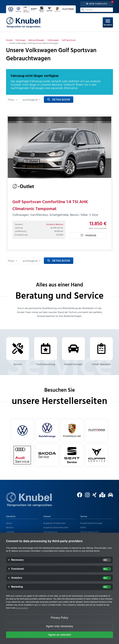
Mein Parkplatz (97, 4)
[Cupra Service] (97, 455)
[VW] (22, 430)
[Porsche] (72, 430)
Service (18, 352)
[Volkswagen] (53, 40)
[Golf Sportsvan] (69, 40)
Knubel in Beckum (55, 225)
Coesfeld (10, 532)
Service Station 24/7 (90, 532)
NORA (83, 528)
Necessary (17, 560)
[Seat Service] (72, 455)
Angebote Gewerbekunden (56, 528)
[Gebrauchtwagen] (36, 40)
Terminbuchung (46, 352)
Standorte (11, 517)
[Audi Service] (22, 455)
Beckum (10, 528)
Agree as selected (59, 635)
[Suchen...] (97, 10)
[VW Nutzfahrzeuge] (47, 430)
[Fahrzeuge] (20, 40)
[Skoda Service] (47, 455)
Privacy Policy (59, 618)
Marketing (17, 587)
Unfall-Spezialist (101, 352)
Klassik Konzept (73, 352)
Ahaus (9, 523)
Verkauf (47, 517)
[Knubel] (9, 40)
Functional (17, 569)
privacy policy (22, 608)
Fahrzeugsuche (50, 532)
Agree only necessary (60, 626)
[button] (12, 100)
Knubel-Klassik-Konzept (91, 523)
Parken (88, 236)
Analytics (17, 578)
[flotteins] (97, 430)
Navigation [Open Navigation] (108, 22)
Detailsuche (59, 100)
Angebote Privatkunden (54, 523)
